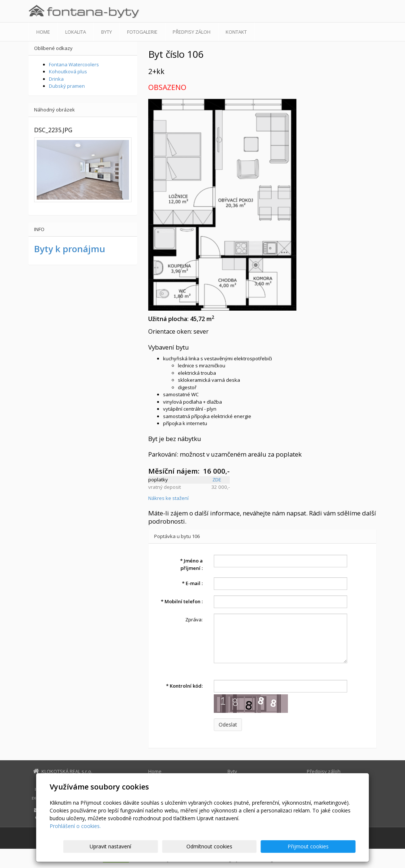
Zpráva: (194, 620)
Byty (107, 32)
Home (43, 32)
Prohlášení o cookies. (75, 826)
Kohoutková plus (68, 71)
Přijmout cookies (327, 846)
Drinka (56, 79)
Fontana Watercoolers (74, 64)
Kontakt (236, 32)
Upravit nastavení (206, 846)
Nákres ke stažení (168, 498)
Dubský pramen (67, 86)
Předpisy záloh (192, 32)
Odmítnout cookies (266, 846)
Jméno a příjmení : (191, 564)
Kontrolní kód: (184, 686)
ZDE (217, 480)
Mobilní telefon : (182, 601)
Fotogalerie (142, 32)
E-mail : (192, 583)
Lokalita (76, 32)
